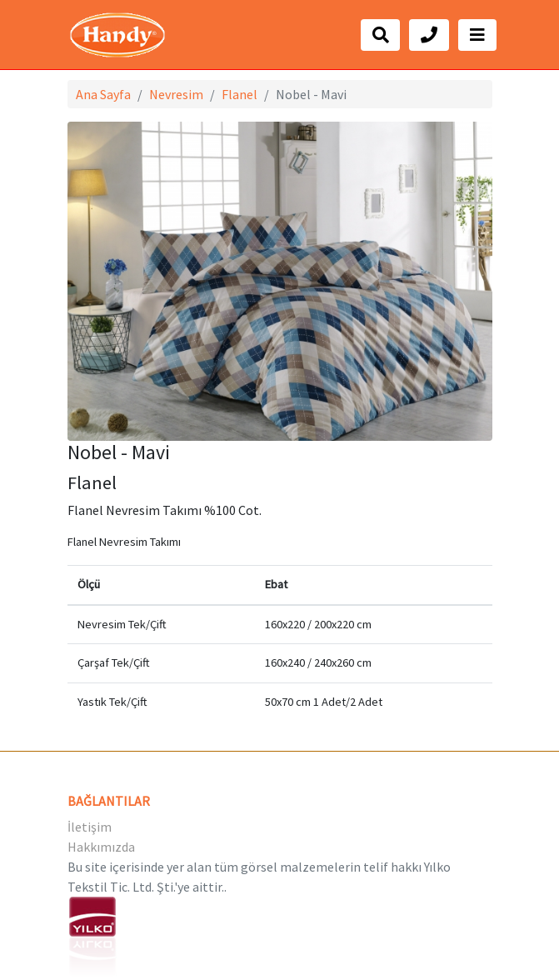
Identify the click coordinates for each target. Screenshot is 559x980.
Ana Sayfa (103, 94)
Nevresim (176, 94)
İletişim (90, 827)
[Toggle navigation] (477, 35)
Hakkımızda (101, 847)
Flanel (240, 94)
